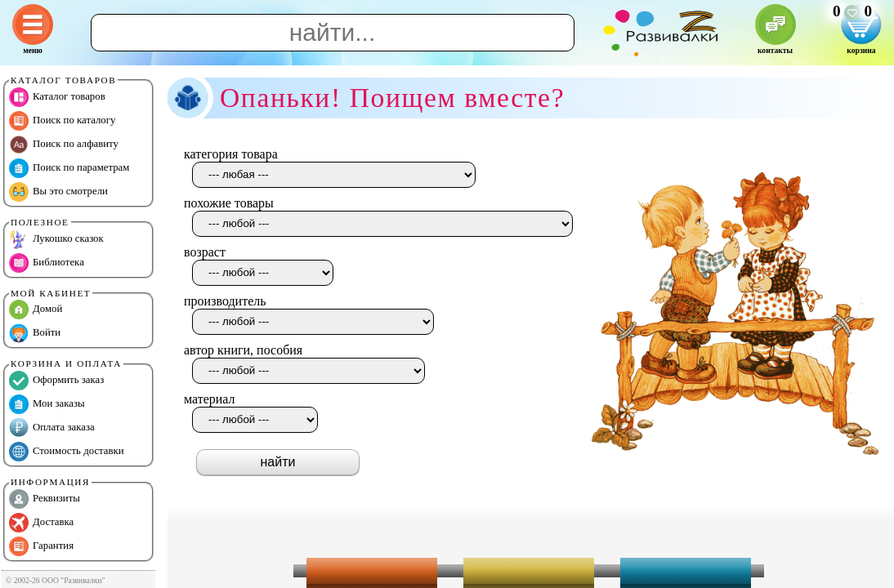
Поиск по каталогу (62, 121)
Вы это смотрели (58, 192)
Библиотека (47, 263)
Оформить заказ (56, 381)
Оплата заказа (52, 428)
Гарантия (41, 546)
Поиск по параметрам (69, 168)
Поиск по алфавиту (64, 145)
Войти (35, 333)
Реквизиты (45, 499)
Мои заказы (47, 404)
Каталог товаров (57, 97)
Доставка (41, 523)
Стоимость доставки (67, 452)
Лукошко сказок (56, 239)
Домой (36, 310)
